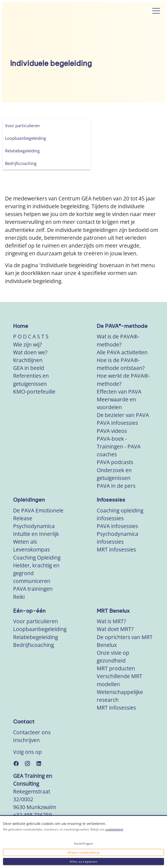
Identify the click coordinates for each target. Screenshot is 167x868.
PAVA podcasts (115, 462)
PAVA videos (112, 431)
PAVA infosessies (117, 423)
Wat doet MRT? (115, 629)
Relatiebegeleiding (36, 637)
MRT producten (116, 668)
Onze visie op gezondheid (113, 657)
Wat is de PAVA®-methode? (118, 340)
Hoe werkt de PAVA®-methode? (123, 380)
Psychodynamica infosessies (118, 538)
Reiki (19, 597)
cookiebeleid (114, 829)
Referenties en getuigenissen (31, 380)
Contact (24, 722)
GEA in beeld (29, 368)
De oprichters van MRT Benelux (125, 641)
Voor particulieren (36, 621)
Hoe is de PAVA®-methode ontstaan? (121, 364)
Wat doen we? (30, 352)
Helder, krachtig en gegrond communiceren (36, 573)
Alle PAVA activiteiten (122, 352)
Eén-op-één (29, 611)
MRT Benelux (113, 611)
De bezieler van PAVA (123, 415)
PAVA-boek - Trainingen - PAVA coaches (119, 446)
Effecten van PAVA (119, 392)
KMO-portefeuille (34, 392)
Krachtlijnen (28, 360)
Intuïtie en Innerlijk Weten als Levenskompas (36, 542)
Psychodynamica (34, 526)
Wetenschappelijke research (120, 696)
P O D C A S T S (31, 336)
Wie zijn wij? (27, 344)
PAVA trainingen (33, 589)
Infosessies (111, 500)
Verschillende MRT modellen (120, 680)
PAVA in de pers (116, 486)
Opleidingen (29, 500)
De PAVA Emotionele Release (38, 514)
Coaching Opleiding (37, 558)
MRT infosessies (116, 549)
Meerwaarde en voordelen (116, 403)
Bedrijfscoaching (34, 645)
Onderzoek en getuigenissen (114, 474)
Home (21, 326)
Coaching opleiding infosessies (120, 514)
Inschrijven (26, 740)
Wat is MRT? (111, 621)
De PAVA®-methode (122, 326)
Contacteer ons (32, 732)
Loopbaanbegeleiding (40, 629)
